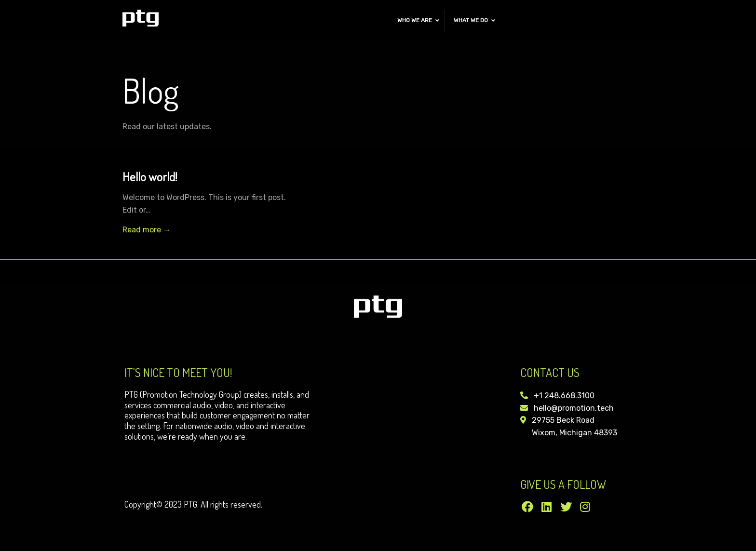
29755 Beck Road (563, 420)
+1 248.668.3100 (564, 396)
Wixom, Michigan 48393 (574, 433)
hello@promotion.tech (574, 408)
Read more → (147, 230)
